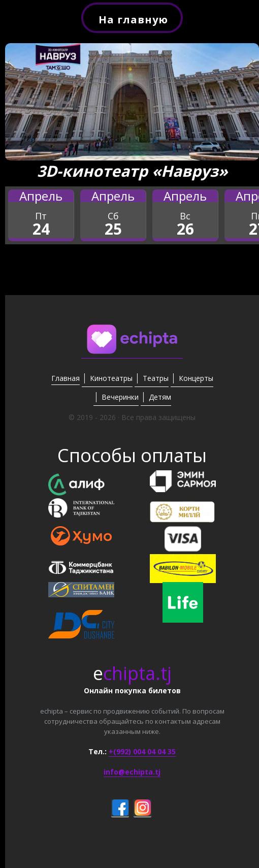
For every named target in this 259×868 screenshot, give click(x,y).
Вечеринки (120, 397)
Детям (160, 397)
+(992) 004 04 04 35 (142, 751)
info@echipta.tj (132, 772)
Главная (66, 378)
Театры (156, 378)
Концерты (196, 378)
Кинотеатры (111, 378)
